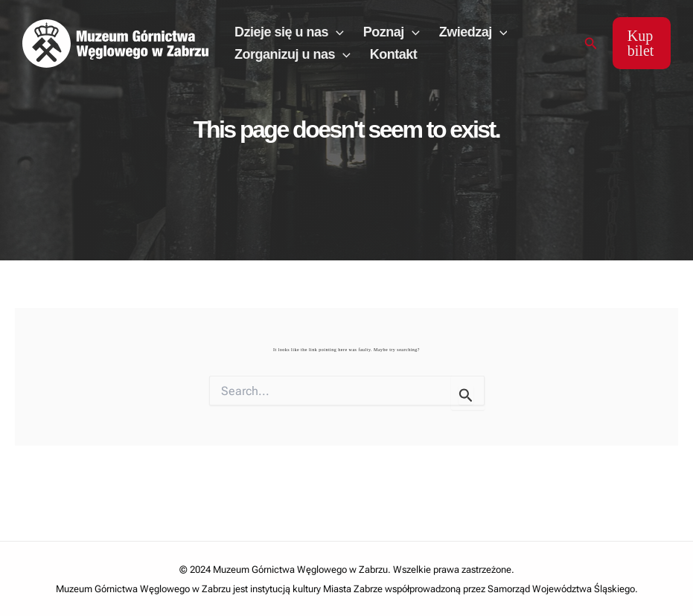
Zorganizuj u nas (293, 54)
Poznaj (392, 32)
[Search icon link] (591, 44)
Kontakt (394, 54)
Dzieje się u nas (289, 32)
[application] (336, 32)
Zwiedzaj (473, 32)
